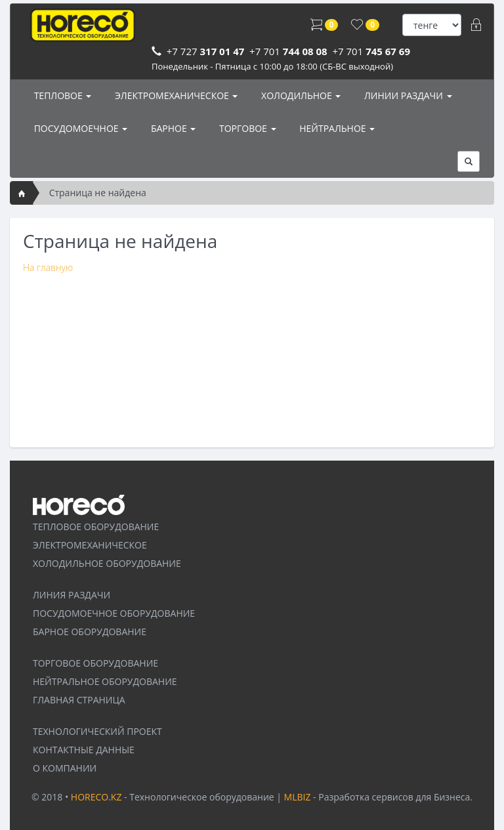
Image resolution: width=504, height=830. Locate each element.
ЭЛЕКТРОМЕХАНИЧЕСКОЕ (175, 95)
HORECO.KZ (96, 797)
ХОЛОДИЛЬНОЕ (300, 95)
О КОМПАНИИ (65, 768)
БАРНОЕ (172, 128)
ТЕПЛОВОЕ (61, 95)
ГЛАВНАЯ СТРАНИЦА (79, 700)
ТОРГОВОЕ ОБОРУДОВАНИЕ (95, 663)
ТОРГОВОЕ (246, 128)
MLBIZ (298, 797)
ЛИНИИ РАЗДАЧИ (407, 95)
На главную (48, 267)
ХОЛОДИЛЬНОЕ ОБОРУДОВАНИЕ (107, 563)
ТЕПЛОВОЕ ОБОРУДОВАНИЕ (96, 527)
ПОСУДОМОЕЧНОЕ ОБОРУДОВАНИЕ (114, 613)
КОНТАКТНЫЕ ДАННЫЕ (84, 750)
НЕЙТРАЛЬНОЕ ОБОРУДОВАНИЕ (105, 681)
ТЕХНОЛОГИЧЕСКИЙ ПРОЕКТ (97, 731)
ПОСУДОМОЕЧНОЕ (79, 128)
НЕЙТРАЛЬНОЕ (336, 128)
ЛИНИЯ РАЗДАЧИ (72, 595)
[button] (469, 161)
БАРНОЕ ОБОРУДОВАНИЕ (90, 632)
